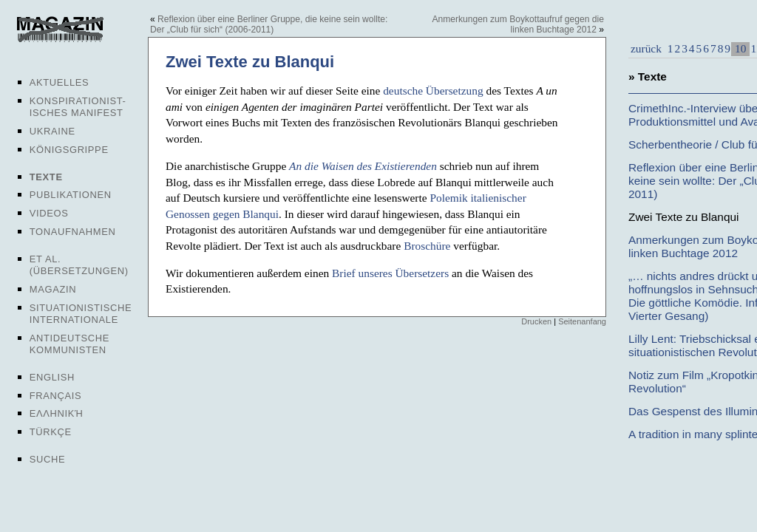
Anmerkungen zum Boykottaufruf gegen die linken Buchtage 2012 (518, 24)
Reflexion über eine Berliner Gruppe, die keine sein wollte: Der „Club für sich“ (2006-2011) (269, 24)
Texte (46, 177)
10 (740, 48)
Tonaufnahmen (73, 232)
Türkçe (51, 432)
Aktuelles (60, 82)
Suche (47, 459)
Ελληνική (57, 413)
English (52, 377)
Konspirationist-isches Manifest (78, 107)
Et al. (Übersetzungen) (79, 265)
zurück (646, 48)
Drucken (536, 321)
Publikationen (71, 195)
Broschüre (427, 246)
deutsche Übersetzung (433, 91)
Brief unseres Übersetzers (390, 273)
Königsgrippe (69, 150)
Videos (49, 213)
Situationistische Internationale (81, 314)
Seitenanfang (582, 321)
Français (56, 396)
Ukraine (52, 131)
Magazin (53, 289)
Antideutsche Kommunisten (69, 344)
